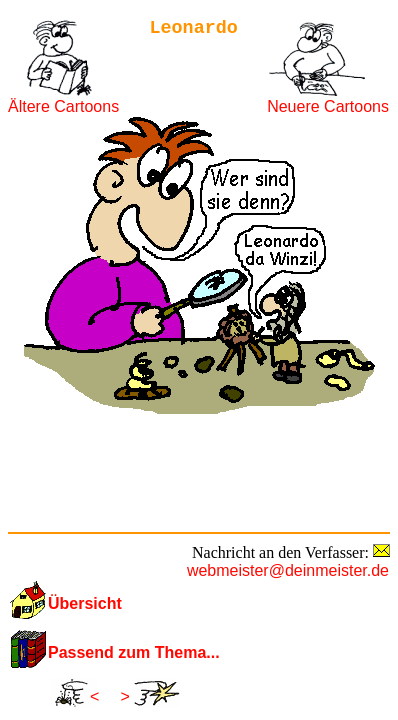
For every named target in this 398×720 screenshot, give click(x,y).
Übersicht (85, 603)
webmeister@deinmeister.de (288, 570)
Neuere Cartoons (328, 106)
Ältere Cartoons (63, 106)
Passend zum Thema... (134, 652)
